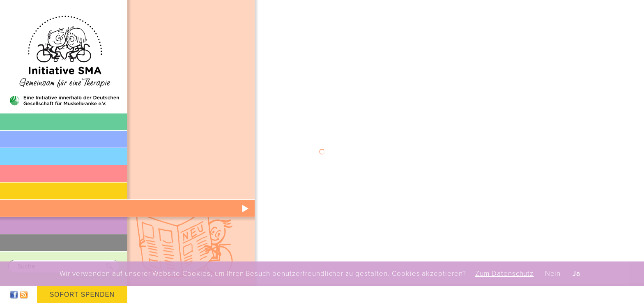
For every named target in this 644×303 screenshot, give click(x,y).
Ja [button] (576, 274)
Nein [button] (553, 274)
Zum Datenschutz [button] (504, 274)
